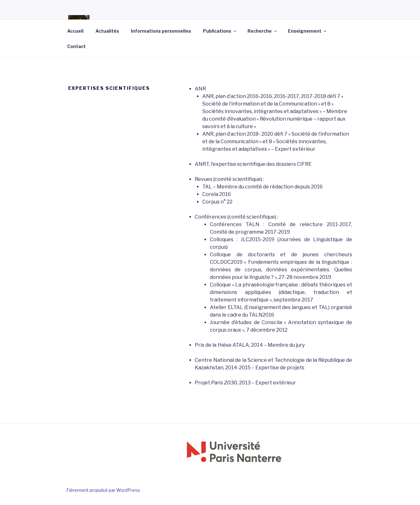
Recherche (263, 31)
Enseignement (308, 31)
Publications (220, 31)
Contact (76, 46)
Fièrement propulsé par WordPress (103, 490)
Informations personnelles (161, 31)
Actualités (107, 31)
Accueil (75, 31)
